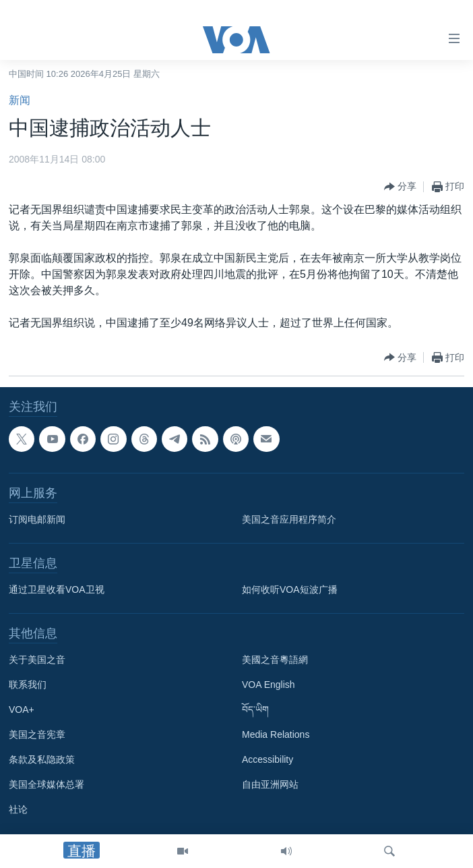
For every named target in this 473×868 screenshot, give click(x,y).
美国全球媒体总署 (46, 784)
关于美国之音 (37, 660)
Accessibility (267, 759)
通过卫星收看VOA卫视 (57, 589)
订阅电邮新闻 (37, 519)
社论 (18, 809)
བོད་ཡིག (255, 710)
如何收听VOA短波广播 (290, 589)
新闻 (20, 100)
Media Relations (276, 734)
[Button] (400, 187)
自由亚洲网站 (270, 784)
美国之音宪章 (37, 734)
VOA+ (22, 710)
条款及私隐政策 (42, 759)
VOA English (269, 685)
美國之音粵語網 (275, 660)
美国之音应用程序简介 (289, 519)
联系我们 (28, 685)
